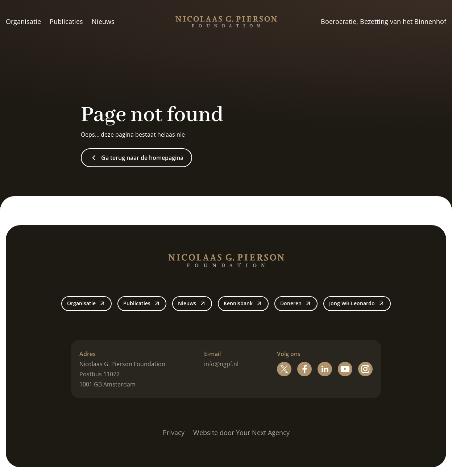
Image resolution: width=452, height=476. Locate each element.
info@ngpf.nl (221, 364)
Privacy (174, 432)
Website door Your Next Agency (241, 432)
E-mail (212, 354)
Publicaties (66, 21)
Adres (88, 354)
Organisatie (23, 21)
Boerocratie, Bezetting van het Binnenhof (383, 21)
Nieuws (103, 21)
